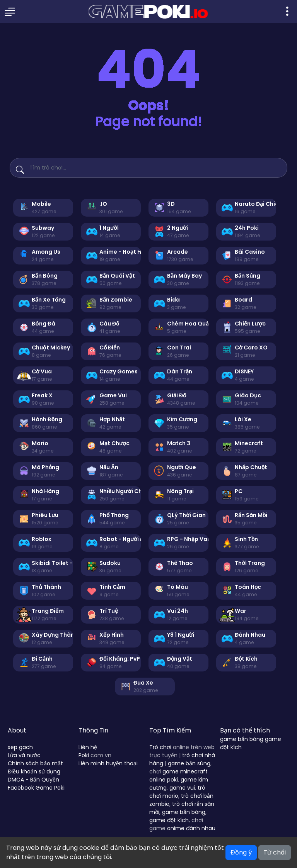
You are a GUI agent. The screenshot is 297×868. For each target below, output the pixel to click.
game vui (182, 788)
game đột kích (169, 820)
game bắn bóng (184, 812)
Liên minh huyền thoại (108, 763)
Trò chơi (160, 747)
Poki (84, 755)
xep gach (20, 747)
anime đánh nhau (191, 828)
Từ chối (275, 852)
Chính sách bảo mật (35, 763)
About (17, 730)
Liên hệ (88, 747)
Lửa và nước (24, 755)
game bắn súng (189, 763)
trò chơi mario (177, 792)
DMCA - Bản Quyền (33, 780)
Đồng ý (241, 852)
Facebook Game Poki (36, 788)
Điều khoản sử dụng (34, 771)
